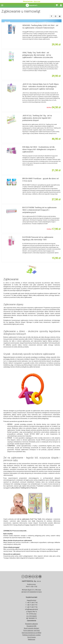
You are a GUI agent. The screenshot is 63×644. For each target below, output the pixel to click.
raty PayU (37, 630)
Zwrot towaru (32, 637)
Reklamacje (32, 639)
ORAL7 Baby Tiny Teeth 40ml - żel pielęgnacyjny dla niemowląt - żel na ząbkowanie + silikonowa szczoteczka (38, 55)
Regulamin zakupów (31, 624)
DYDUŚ (10, 438)
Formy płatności (28, 630)
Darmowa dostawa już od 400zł (31, 633)
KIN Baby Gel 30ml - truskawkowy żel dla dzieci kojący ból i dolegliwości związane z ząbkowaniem (39, 149)
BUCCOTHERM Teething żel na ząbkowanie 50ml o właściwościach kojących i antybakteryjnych (39, 210)
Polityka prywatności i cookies (31, 635)
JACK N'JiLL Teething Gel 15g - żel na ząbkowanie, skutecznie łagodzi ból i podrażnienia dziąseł (37, 118)
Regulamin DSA (31, 626)
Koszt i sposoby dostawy (31, 628)
